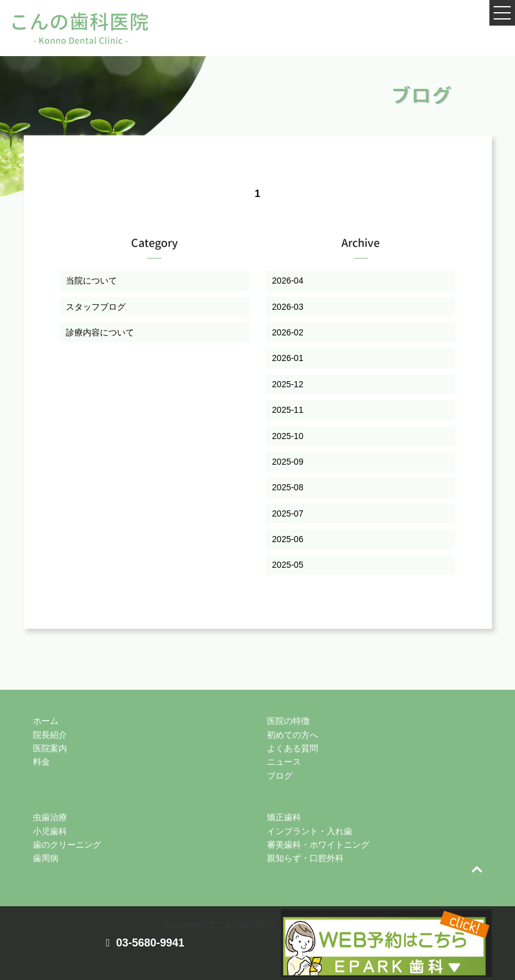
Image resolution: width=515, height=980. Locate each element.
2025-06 (287, 539)
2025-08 (287, 487)
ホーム (46, 721)
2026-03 (287, 307)
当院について (91, 281)
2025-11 (287, 410)
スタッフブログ (96, 307)
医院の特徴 (288, 721)
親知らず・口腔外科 (305, 858)
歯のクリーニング (67, 845)
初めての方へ (293, 735)
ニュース (284, 762)
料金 (41, 762)
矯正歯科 (284, 817)
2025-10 (287, 436)
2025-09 (287, 462)
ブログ (280, 776)
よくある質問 (293, 748)
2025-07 (287, 513)
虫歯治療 (50, 817)
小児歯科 (50, 831)
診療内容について (100, 332)
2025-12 (287, 384)
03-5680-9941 (150, 943)
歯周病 (46, 858)
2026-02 (287, 332)
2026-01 (287, 358)
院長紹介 (50, 735)
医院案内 (50, 748)
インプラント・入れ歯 (310, 831)
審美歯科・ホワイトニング (318, 845)
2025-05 (287, 565)
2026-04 (287, 281)
